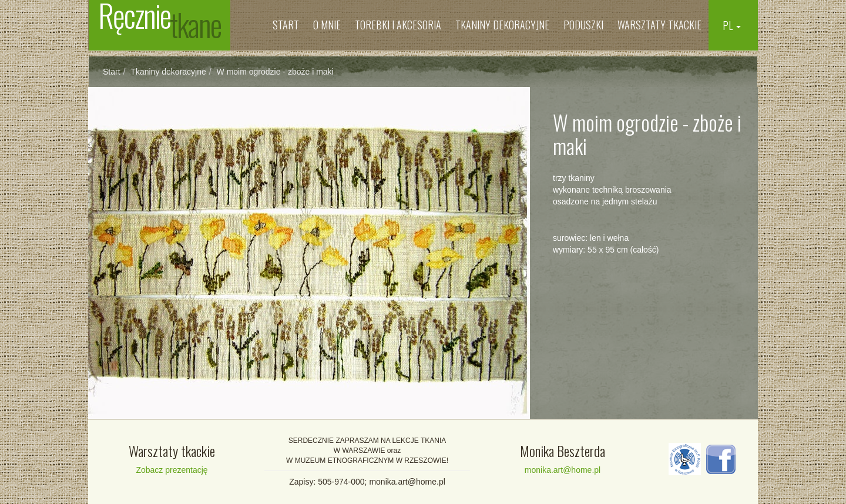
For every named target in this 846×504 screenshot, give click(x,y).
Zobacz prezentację (172, 470)
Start (286, 25)
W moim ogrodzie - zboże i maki (275, 72)
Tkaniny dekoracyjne (502, 25)
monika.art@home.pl (563, 470)
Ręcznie (160, 23)
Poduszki (583, 25)
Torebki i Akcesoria (398, 25)
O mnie (327, 25)
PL (732, 25)
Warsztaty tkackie (659, 25)
